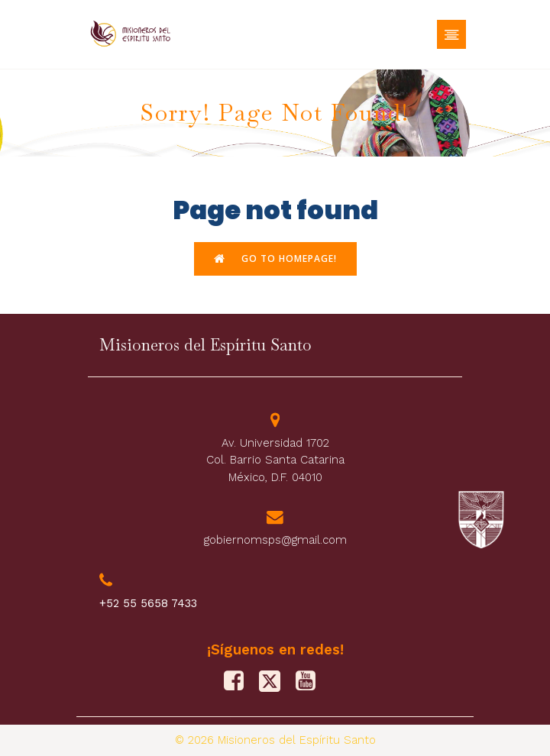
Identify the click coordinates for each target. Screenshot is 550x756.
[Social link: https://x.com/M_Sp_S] (275, 681)
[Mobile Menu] (451, 34)
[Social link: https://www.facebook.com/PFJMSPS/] (239, 681)
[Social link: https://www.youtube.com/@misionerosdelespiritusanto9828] (311, 681)
